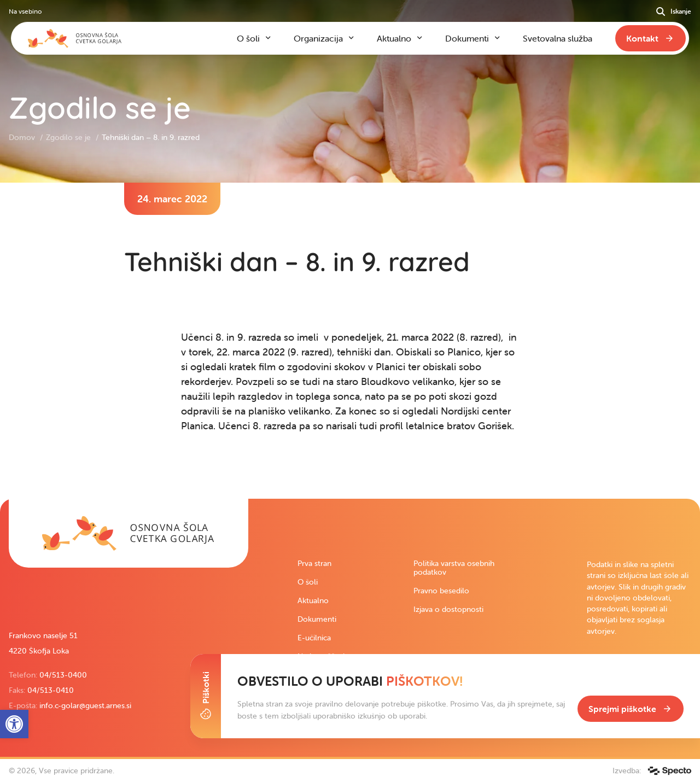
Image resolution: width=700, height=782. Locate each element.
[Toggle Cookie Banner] (206, 696)
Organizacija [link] (318, 38)
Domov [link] (23, 137)
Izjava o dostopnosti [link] (448, 609)
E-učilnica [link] (314, 638)
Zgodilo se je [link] (69, 137)
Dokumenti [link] (317, 619)
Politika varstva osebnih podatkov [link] (454, 568)
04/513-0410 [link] (51, 690)
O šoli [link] (308, 582)
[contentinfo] (350, 341)
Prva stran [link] (314, 563)
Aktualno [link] (313, 600)
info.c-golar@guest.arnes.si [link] (85, 705)
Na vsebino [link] (25, 11)
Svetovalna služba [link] (558, 38)
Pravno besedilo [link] (441, 591)
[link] (129, 533)
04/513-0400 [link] (63, 675)
